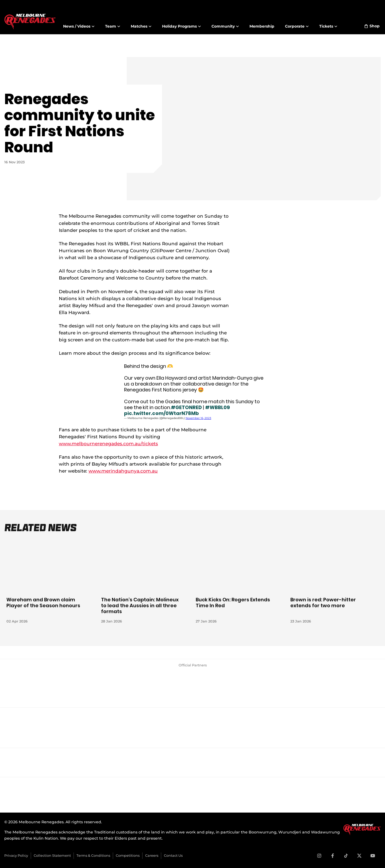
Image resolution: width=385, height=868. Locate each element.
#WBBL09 (217, 407)
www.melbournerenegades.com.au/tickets (108, 444)
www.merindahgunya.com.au (123, 471)
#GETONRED (186, 407)
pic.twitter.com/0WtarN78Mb (161, 413)
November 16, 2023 (198, 418)
